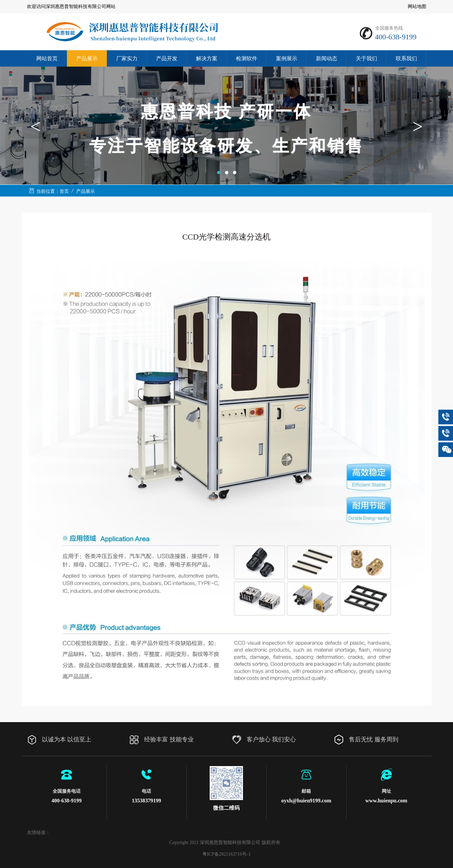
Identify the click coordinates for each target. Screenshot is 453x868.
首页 (64, 191)
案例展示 (287, 58)
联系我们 (406, 58)
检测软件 (247, 58)
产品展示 (87, 58)
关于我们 (366, 58)
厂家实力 (127, 58)
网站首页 (47, 58)
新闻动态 (327, 58)
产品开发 (167, 58)
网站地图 (417, 6)
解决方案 (207, 58)
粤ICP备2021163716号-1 (226, 854)
